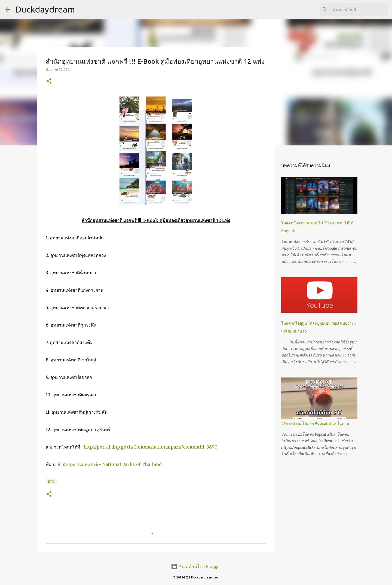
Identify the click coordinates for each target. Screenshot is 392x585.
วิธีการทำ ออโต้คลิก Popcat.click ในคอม (315, 423)
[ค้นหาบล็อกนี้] (359, 10)
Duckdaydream (45, 9)
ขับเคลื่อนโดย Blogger (196, 566)
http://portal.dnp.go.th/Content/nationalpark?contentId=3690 (151, 447)
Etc (51, 481)
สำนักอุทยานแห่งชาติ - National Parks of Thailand (110, 464)
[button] (49, 81)
